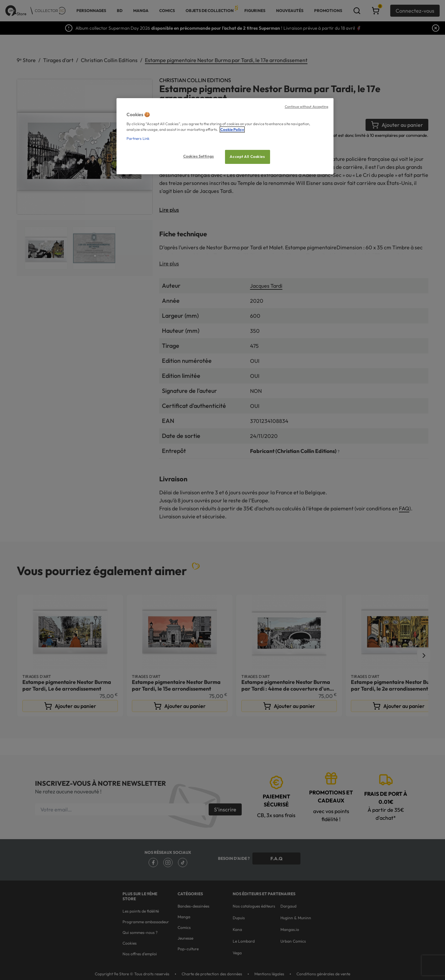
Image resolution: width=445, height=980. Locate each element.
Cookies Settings (199, 156)
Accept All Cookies (247, 157)
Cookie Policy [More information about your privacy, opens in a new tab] (232, 130)
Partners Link (138, 139)
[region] (225, 136)
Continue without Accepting (307, 106)
